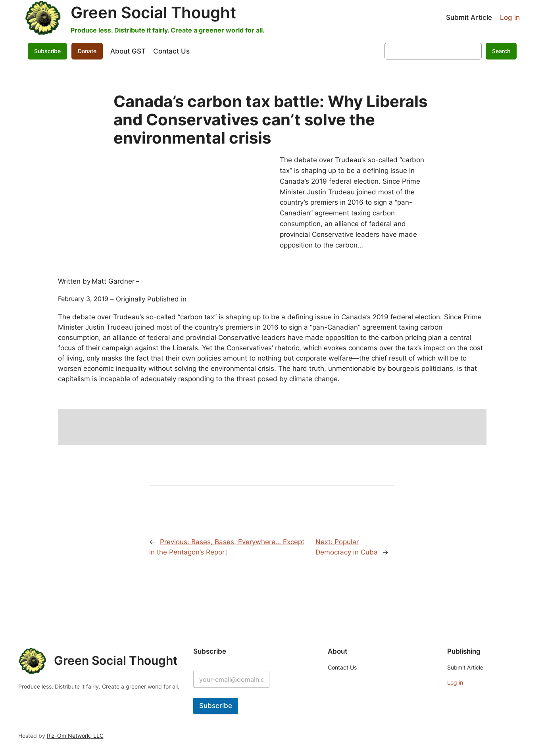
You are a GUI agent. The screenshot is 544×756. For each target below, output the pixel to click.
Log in (510, 17)
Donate (87, 51)
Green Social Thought (153, 12)
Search (501, 51)
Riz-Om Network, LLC (75, 736)
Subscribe (47, 51)
